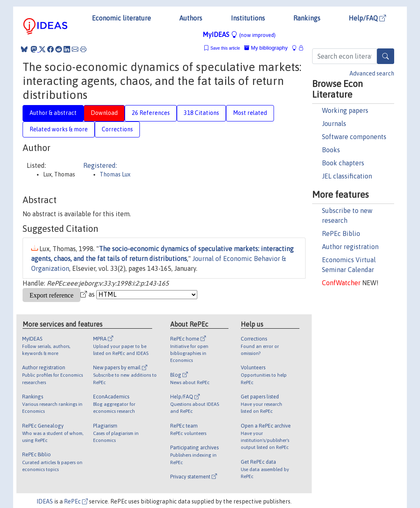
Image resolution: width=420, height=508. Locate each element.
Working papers (345, 110)
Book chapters (343, 163)
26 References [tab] (151, 113)
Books (331, 150)
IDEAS (45, 501)
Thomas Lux (115, 174)
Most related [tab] (250, 113)
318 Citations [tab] (201, 113)
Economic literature (121, 18)
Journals (334, 124)
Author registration (350, 247)
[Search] (386, 56)
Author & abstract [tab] (53, 113)
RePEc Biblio (341, 233)
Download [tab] (104, 113)
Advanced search (372, 73)
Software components (354, 137)
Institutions (248, 18)
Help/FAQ (367, 18)
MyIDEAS (239, 34)
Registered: (100, 165)
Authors (191, 18)
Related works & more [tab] (59, 129)
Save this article (225, 48)
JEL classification (347, 176)
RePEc (76, 501)
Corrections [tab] (117, 129)
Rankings (307, 18)
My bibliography (266, 48)
